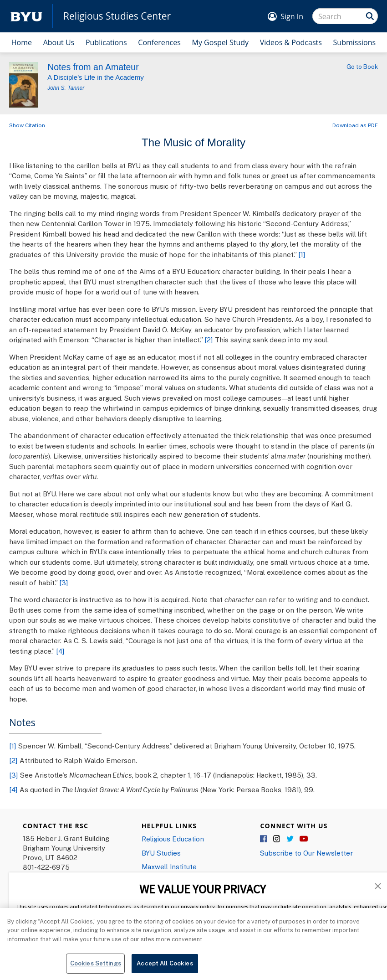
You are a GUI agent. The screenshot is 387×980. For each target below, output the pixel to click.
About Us (59, 42)
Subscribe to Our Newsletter (306, 853)
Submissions (355, 42)
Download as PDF (355, 125)
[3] (64, 583)
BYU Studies (161, 853)
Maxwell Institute (169, 867)
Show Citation (27, 125)
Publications (106, 42)
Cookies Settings (96, 965)
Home (22, 42)
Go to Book (362, 67)
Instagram (277, 839)
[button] (378, 885)
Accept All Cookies (165, 965)
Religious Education (173, 839)
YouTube (304, 839)
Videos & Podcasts (291, 42)
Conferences (159, 42)
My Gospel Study (221, 42)
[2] (209, 340)
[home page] (26, 16)
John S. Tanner (66, 88)
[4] (60, 651)
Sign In (292, 16)
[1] (302, 254)
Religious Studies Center (117, 16)
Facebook (264, 839)
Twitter (290, 839)
